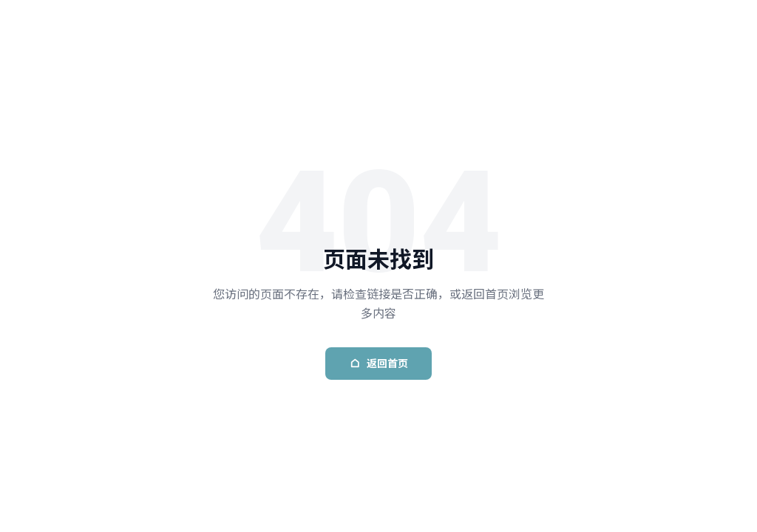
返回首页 (378, 364)
